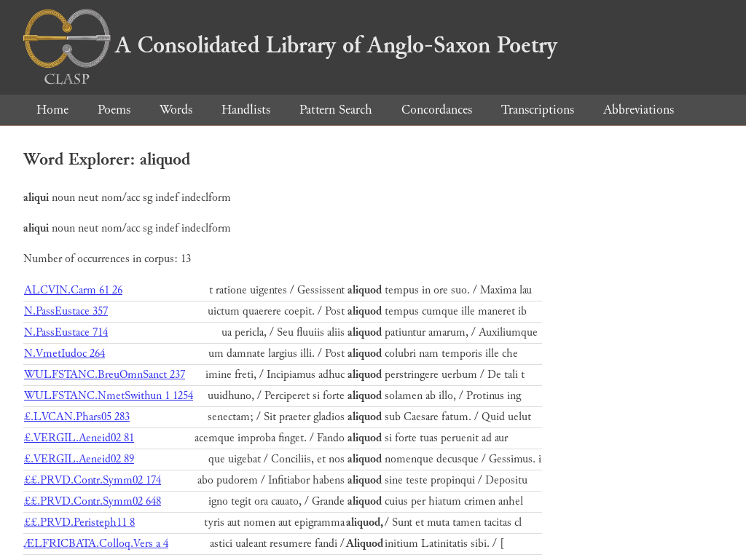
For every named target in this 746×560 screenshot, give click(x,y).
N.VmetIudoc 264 (64, 354)
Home (52, 110)
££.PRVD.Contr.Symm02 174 (93, 480)
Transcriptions (538, 110)
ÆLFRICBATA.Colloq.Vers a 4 (96, 544)
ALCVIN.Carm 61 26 (73, 290)
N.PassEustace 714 (66, 332)
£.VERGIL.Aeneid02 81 (79, 438)
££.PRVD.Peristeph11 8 (79, 522)
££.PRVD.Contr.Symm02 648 (93, 501)
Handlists (246, 110)
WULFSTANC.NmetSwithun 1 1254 (109, 396)
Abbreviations (639, 110)
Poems (114, 110)
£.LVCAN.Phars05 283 (77, 417)
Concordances (437, 110)
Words (176, 110)
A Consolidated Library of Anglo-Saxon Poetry (290, 45)
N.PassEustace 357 (66, 311)
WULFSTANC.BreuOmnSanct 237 (105, 375)
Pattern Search (336, 110)
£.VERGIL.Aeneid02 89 (79, 459)
